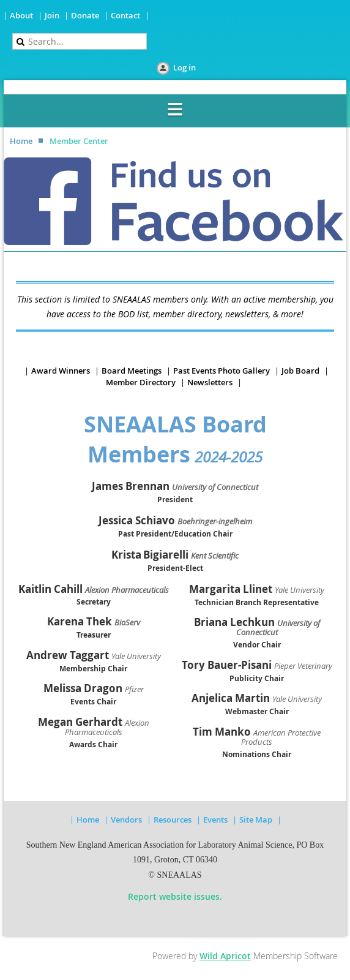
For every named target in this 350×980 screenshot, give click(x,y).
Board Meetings (132, 371)
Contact (125, 15)
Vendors (126, 820)
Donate (85, 15)
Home (21, 141)
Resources (173, 820)
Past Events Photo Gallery (222, 371)
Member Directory (141, 382)
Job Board (300, 371)
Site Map (256, 820)
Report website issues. (175, 896)
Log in (184, 67)
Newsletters (210, 382)
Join (52, 15)
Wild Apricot (225, 956)
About (21, 15)
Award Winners (61, 371)
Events (215, 820)
